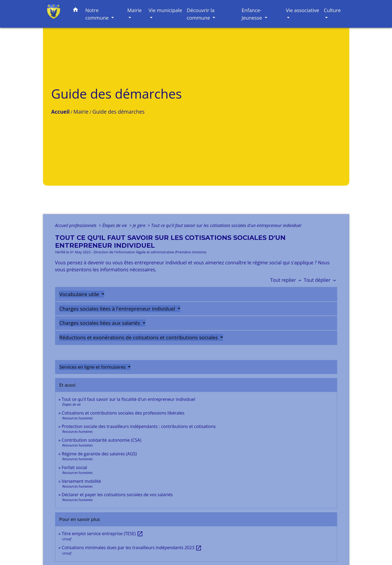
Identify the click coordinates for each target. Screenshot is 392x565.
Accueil (61, 112)
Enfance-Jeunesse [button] (252, 14)
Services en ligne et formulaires (93, 367)
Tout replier (287, 280)
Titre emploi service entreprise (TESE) (103, 534)
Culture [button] (332, 10)
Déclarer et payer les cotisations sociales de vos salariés (117, 495)
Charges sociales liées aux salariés (100, 323)
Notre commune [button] (98, 14)
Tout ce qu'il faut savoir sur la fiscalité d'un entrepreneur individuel (129, 399)
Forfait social (74, 467)
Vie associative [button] (303, 10)
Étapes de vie (115, 225)
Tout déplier (321, 280)
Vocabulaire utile (80, 294)
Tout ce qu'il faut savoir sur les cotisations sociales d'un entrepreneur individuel (226, 225)
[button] (75, 11)
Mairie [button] (135, 10)
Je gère (140, 225)
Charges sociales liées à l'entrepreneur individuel (118, 309)
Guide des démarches (118, 112)
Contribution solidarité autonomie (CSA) (102, 440)
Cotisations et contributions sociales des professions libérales (123, 413)
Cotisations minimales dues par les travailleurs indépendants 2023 (132, 548)
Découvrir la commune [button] (201, 14)
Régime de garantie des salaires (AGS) (99, 454)
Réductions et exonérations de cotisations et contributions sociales (139, 337)
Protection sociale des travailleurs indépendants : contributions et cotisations (139, 426)
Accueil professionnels (76, 225)
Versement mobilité (81, 481)
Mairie (81, 112)
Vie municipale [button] (165, 10)
